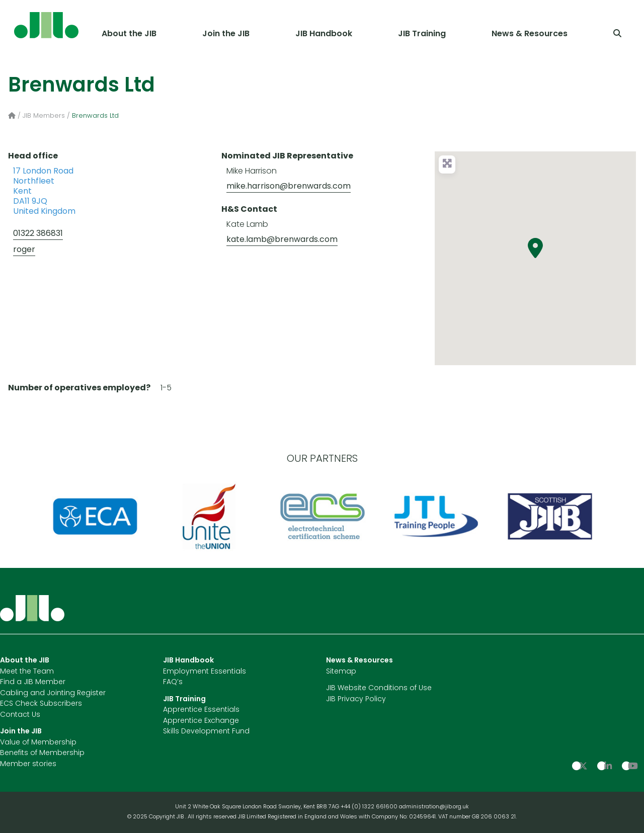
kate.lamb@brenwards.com (282, 240)
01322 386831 (38, 234)
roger (24, 250)
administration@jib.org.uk (434, 807)
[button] (535, 248)
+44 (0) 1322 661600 (370, 807)
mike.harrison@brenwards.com (289, 187)
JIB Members (44, 116)
